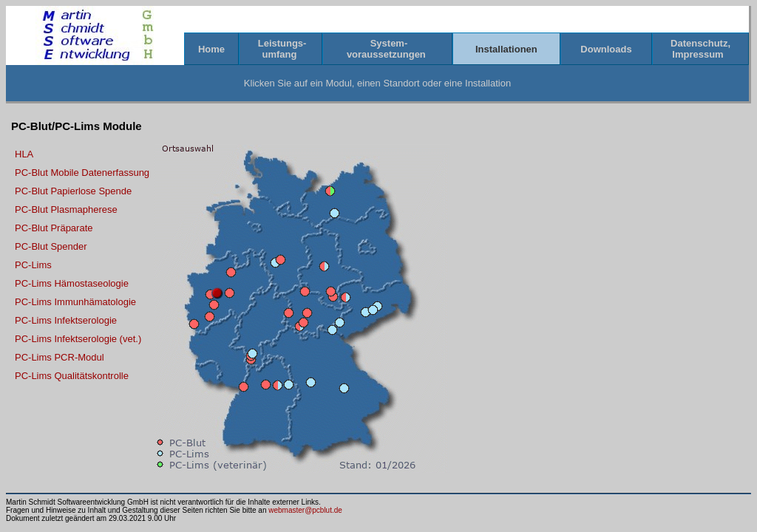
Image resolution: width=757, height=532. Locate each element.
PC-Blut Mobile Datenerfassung (82, 173)
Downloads (607, 49)
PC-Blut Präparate (54, 228)
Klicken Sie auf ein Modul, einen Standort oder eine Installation (377, 83)
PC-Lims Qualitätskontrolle (72, 376)
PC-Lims (33, 265)
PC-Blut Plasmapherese (66, 209)
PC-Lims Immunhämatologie (75, 302)
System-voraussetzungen (388, 49)
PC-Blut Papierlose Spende (73, 191)
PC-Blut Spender (51, 246)
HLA (24, 154)
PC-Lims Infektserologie (66, 320)
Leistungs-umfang (281, 49)
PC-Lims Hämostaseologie (72, 283)
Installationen (506, 49)
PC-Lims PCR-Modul (60, 357)
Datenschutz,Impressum (700, 49)
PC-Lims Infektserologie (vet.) (78, 339)
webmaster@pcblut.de (305, 510)
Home (211, 49)
